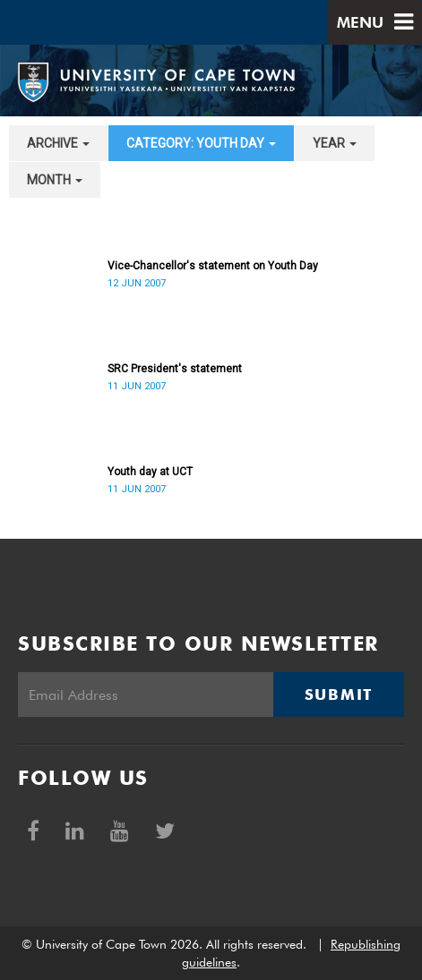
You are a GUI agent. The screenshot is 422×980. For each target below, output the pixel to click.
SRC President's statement (175, 369)
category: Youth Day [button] (201, 143)
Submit (339, 695)
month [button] (55, 180)
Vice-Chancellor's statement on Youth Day (213, 266)
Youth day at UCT (150, 472)
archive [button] (58, 143)
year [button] (335, 143)
